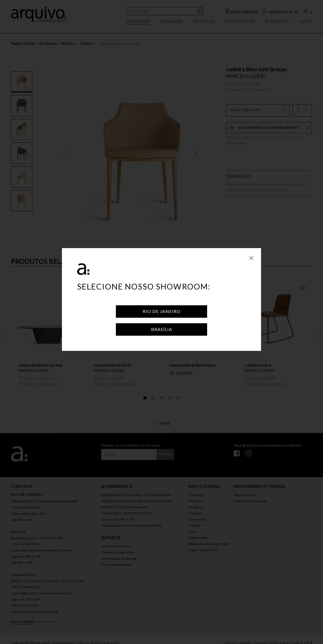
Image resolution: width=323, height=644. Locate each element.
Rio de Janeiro (162, 311)
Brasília (162, 329)
